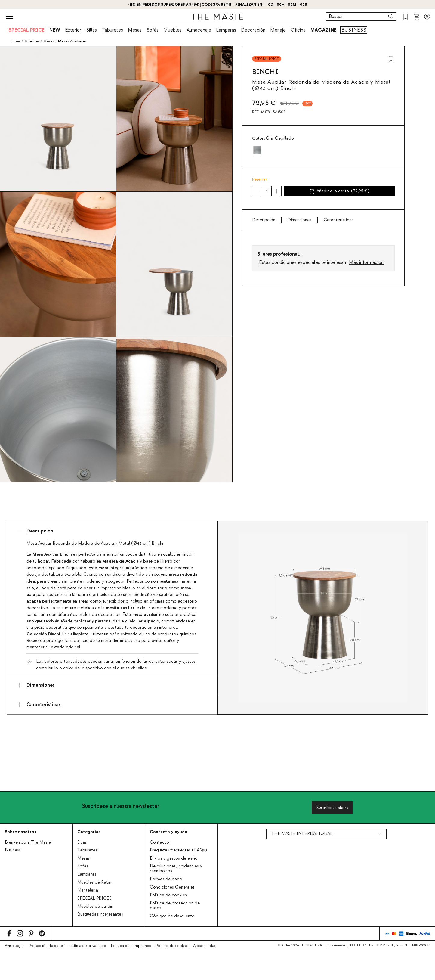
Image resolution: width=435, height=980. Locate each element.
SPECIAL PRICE (26, 30)
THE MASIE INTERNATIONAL (302, 834)
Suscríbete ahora (332, 808)
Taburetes (112, 30)
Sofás (153, 30)
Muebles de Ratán (95, 882)
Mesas (135, 30)
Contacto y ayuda (168, 832)
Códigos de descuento (172, 916)
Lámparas (226, 30)
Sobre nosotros (20, 832)
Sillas (91, 30)
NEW (55, 30)
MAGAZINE (324, 30)
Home (15, 41)
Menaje (278, 30)
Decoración (253, 30)
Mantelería (88, 890)
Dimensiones (299, 220)
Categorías (89, 832)
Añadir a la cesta (339, 191)
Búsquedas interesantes (100, 914)
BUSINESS (354, 30)
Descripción (264, 220)
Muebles (173, 30)
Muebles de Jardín (95, 907)
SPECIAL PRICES (94, 898)
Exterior (73, 30)
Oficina (298, 30)
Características (339, 220)
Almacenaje (199, 30)
